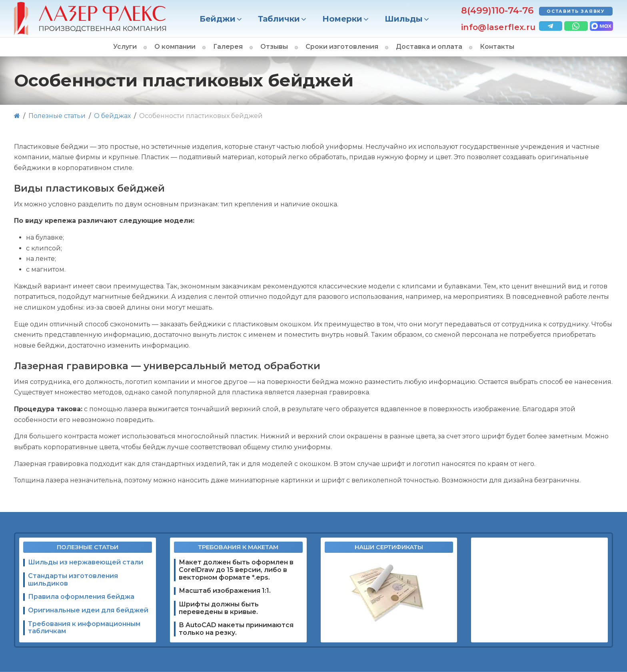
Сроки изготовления (342, 47)
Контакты (497, 47)
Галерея (228, 47)
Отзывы (274, 47)
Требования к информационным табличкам (84, 628)
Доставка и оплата (429, 47)
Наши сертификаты (389, 547)
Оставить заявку (576, 11)
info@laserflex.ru (498, 27)
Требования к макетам (238, 547)
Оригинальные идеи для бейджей (88, 610)
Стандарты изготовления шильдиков (73, 580)
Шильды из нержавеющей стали (86, 562)
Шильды (404, 19)
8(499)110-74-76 (497, 11)
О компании (175, 47)
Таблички (279, 19)
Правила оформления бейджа (81, 597)
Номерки (342, 19)
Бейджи (218, 19)
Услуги (125, 47)
